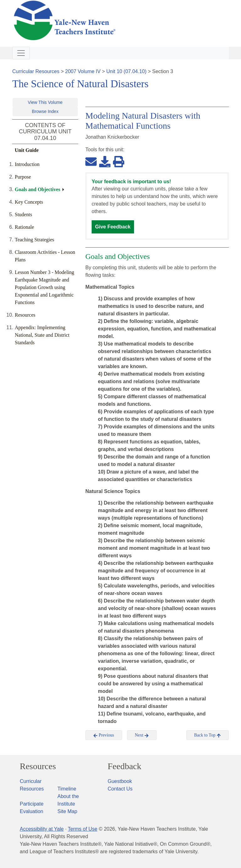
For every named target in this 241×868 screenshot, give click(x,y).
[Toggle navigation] (21, 53)
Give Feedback (113, 227)
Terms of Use (83, 829)
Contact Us (120, 789)
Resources (25, 315)
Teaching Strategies (35, 240)
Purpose (23, 177)
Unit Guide (27, 150)
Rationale (24, 227)
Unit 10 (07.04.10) (126, 71)
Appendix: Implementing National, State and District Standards (42, 335)
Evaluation (32, 811)
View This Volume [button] (45, 102)
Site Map (67, 811)
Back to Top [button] (208, 735)
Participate (32, 804)
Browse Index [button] (45, 111)
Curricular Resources (36, 71)
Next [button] (142, 735)
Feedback (124, 766)
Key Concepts (29, 202)
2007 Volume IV (83, 71)
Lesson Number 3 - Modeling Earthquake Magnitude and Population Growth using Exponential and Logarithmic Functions (44, 287)
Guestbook (120, 781)
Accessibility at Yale (42, 829)
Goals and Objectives (37, 189)
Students (23, 214)
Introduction (27, 164)
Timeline (67, 789)
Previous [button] (104, 735)
